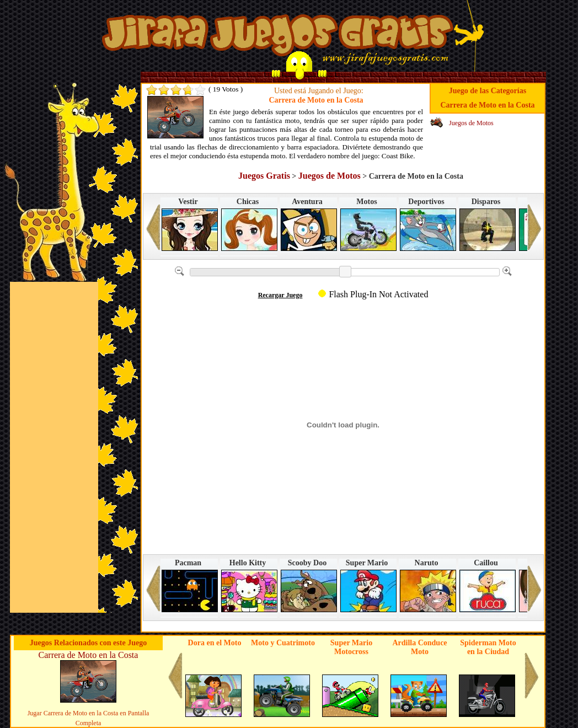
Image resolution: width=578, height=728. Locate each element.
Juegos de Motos (471, 123)
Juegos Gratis (264, 176)
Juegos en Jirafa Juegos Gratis (277, 35)
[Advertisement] (54, 447)
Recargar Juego (280, 295)
